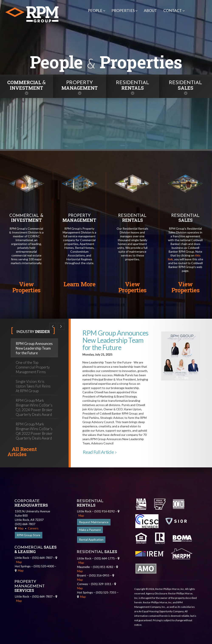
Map (19, 528)
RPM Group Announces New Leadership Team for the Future (34, 348)
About (150, 10)
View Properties (26, 287)
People (97, 10)
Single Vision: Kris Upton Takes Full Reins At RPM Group (33, 386)
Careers (33, 528)
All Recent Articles (22, 452)
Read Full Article (100, 452)
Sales (185, 86)
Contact (174, 10)
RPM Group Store (29, 535)
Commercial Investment (27, 85)
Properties (124, 10)
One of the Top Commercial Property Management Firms (33, 367)
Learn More (79, 284)
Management (80, 86)
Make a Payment (90, 530)
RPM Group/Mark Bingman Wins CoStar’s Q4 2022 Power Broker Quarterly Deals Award (34, 431)
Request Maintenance (94, 522)
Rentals (133, 86)
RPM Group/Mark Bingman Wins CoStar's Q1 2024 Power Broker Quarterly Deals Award (34, 407)
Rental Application (91, 540)
